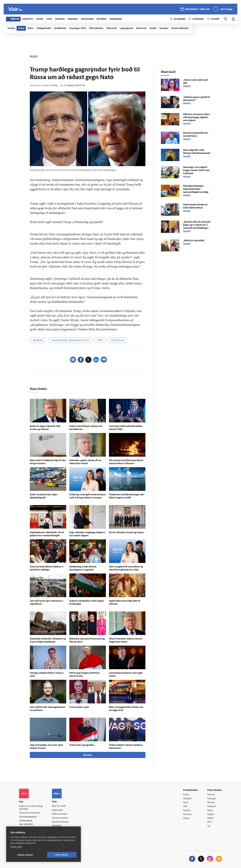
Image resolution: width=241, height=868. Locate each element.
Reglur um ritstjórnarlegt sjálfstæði (31, 808)
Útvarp (186, 818)
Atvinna (211, 803)
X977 (210, 822)
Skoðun (187, 811)
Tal (209, 826)
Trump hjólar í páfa (79, 707)
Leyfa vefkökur (62, 855)
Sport (186, 803)
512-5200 (61, 806)
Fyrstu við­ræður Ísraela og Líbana (126, 533)
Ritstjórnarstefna (60, 818)
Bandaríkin (38, 340)
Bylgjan (211, 814)
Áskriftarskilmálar (60, 822)
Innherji (211, 795)
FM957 (211, 818)
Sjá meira (88, 755)
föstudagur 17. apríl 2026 (198, 9)
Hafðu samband (60, 814)
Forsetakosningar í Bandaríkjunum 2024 (70, 340)
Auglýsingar (57, 810)
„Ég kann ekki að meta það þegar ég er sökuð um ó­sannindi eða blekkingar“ (197, 225)
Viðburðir (212, 807)
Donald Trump (118, 340)
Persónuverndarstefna (30, 813)
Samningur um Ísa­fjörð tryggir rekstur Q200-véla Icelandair (196, 170)
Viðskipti (187, 799)
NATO (100, 340)
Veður (210, 811)
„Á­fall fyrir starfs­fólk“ (194, 241)
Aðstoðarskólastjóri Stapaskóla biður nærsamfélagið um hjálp (196, 189)
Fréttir (186, 795)
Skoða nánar (16, 847)
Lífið (185, 807)
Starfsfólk (57, 826)
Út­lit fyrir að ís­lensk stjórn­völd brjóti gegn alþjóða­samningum (197, 118)
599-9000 (28, 825)
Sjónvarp (187, 814)
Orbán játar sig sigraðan (82, 745)
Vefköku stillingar (25, 855)
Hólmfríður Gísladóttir (41, 86)
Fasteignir (212, 799)
